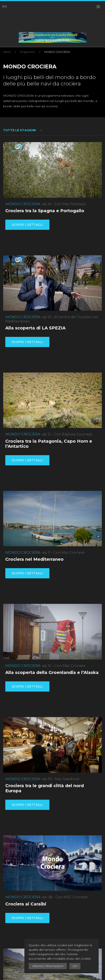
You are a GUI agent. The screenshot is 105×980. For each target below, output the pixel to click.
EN (4, 6)
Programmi (27, 52)
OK (75, 966)
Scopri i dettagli (27, 225)
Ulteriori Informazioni (48, 966)
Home (7, 52)
